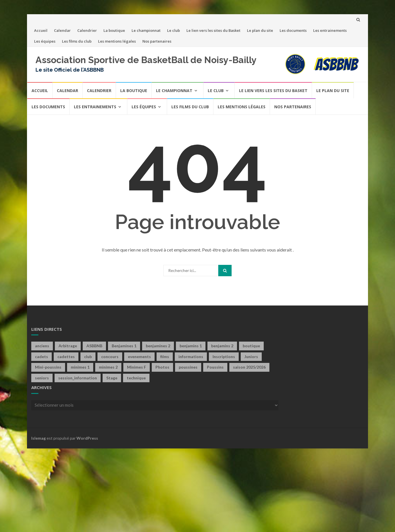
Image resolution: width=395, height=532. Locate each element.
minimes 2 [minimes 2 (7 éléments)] (108, 367)
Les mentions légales (117, 41)
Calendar (62, 30)
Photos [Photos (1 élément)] (162, 367)
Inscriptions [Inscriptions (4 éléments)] (224, 357)
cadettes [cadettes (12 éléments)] (66, 357)
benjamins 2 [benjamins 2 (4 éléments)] (222, 346)
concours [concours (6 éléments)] (110, 357)
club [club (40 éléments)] (88, 357)
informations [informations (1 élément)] (191, 357)
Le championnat (146, 30)
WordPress (87, 438)
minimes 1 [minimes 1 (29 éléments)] (80, 367)
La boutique (114, 30)
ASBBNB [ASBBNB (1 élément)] (94, 346)
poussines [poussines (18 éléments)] (188, 367)
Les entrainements (330, 30)
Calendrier (87, 30)
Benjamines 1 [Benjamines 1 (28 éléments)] (124, 346)
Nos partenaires (157, 41)
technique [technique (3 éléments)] (136, 378)
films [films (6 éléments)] (165, 357)
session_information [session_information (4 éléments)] (78, 378)
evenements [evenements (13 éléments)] (139, 357)
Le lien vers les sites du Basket (213, 30)
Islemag (39, 438)
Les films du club (77, 41)
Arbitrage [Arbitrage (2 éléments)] (68, 346)
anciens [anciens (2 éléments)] (42, 346)
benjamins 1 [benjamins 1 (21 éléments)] (191, 346)
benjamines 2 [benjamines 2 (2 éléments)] (158, 346)
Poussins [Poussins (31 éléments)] (215, 367)
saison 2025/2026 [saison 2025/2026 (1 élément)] (249, 367)
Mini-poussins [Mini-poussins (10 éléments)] (48, 367)
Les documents (293, 30)
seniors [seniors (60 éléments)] (42, 378)
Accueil (41, 30)
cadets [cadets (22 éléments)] (41, 357)
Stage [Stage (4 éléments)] (112, 378)
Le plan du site (260, 30)
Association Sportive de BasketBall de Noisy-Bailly (146, 60)
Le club (173, 30)
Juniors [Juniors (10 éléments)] (251, 357)
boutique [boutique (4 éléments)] (251, 346)
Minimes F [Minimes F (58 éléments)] (137, 367)
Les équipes (45, 41)
